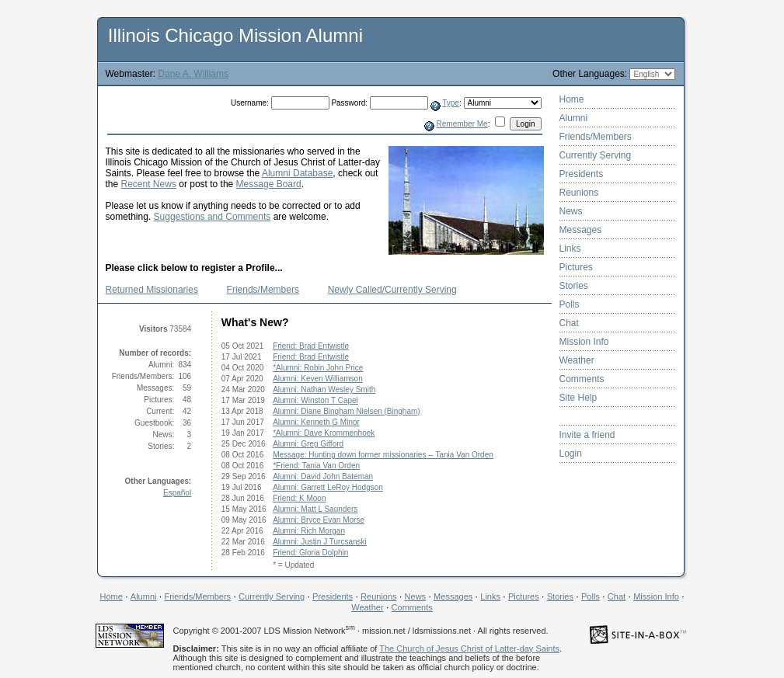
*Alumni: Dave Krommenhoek (324, 433)
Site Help (578, 398)
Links (570, 249)
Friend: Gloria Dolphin (310, 553)
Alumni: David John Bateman (323, 476)
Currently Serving (596, 155)
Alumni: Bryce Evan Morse (319, 520)
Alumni (574, 118)
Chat (569, 323)
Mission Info (584, 342)
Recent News (149, 184)
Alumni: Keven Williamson (318, 379)
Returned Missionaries (152, 290)
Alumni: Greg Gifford (308, 444)
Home (572, 99)
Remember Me (462, 124)
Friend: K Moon (299, 498)
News (571, 211)
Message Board (269, 184)
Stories (574, 286)
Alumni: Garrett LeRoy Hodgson (328, 487)
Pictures (576, 267)
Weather (577, 360)
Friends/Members (263, 290)
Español (177, 493)
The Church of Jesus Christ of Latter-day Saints (469, 648)
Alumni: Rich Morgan (309, 531)
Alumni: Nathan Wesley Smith (324, 389)
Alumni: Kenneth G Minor (316, 422)
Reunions (579, 193)
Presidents (582, 174)
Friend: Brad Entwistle (311, 346)
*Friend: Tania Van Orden (316, 466)
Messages (581, 230)
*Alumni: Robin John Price (318, 368)
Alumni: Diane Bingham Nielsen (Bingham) (347, 411)
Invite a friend (587, 435)
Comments (582, 379)
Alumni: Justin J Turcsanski (320, 542)
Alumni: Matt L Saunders (315, 509)
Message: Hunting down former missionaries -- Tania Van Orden (383, 455)
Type (451, 103)
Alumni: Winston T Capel (315, 400)
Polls (570, 304)
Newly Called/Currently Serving (392, 290)
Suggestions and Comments (213, 217)
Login (571, 454)
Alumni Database (297, 173)
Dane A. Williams (193, 74)
